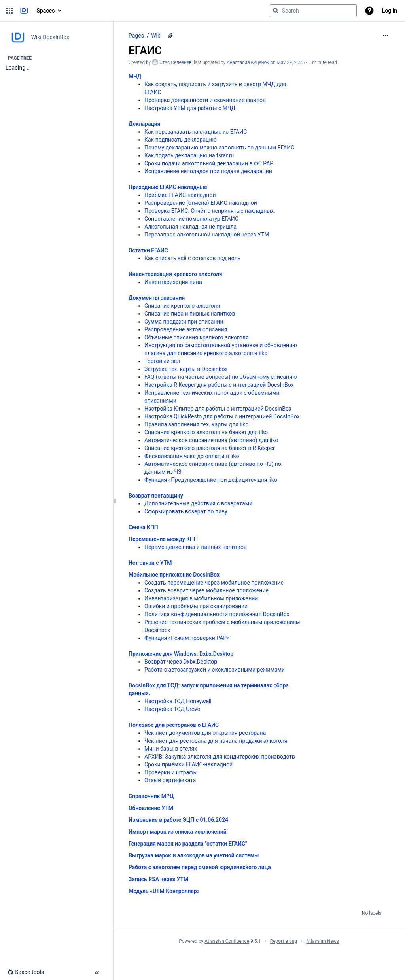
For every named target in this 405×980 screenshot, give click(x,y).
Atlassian (259, 959)
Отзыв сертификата (170, 780)
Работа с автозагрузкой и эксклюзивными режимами (215, 670)
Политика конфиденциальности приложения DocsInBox (217, 614)
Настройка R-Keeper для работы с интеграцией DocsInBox (219, 385)
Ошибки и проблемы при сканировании (196, 606)
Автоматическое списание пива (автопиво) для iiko (211, 440)
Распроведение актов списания (186, 329)
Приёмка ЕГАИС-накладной (180, 195)
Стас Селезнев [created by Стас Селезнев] (176, 62)
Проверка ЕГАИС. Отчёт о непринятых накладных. (210, 211)
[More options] (386, 36)
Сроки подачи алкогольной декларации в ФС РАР (209, 163)
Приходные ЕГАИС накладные (168, 187)
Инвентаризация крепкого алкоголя (175, 274)
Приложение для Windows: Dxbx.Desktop (181, 654)
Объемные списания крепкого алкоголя (197, 337)
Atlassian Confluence (227, 941)
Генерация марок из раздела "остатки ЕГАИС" (188, 844)
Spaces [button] (46, 11)
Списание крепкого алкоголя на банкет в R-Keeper (210, 448)
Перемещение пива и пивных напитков (196, 547)
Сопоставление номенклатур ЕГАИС (191, 219)
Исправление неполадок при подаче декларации (208, 171)
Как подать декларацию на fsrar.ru (189, 155)
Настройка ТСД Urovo (172, 709)
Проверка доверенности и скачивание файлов (205, 100)
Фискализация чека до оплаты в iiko (192, 456)
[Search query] (313, 11)
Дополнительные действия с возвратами (198, 503)
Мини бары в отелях (171, 749)
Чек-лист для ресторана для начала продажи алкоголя (216, 741)
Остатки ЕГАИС (148, 250)
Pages (136, 36)
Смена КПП (143, 527)
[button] (9, 11)
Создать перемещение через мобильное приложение (214, 583)
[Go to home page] (24, 11)
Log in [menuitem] (390, 11)
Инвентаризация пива (173, 282)
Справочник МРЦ (151, 796)
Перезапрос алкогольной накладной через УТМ (207, 235)
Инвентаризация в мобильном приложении (201, 598)
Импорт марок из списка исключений (178, 832)
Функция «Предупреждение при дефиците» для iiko (211, 480)
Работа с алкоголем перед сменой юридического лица (200, 867)
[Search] (276, 11)
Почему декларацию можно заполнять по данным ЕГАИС (219, 148)
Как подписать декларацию (181, 140)
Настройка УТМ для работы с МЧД (190, 108)
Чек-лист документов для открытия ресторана (205, 733)
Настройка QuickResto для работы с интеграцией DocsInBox (222, 416)
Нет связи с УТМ (150, 563)
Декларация (145, 124)
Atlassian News (323, 941)
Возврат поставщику (156, 496)
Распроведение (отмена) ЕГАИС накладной (201, 203)
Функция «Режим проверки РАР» (187, 638)
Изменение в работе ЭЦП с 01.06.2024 (178, 820)
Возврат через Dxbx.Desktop (181, 662)
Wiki (156, 36)
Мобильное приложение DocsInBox (174, 575)
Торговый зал (162, 361)
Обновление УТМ (151, 808)
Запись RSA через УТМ (158, 879)
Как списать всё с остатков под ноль (192, 258)
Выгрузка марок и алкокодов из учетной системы (194, 855)
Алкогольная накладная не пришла (190, 227)
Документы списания (157, 298)
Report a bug (284, 941)
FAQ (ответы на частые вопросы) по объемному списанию (221, 377)
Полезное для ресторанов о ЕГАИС (174, 725)
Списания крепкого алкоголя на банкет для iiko (206, 432)
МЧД (135, 76)
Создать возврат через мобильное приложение (206, 590)
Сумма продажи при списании (184, 322)
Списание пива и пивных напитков (190, 314)
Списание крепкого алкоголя (182, 306)
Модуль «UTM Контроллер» (164, 891)
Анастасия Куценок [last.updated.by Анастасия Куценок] (248, 62)
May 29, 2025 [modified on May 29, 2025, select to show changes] (291, 62)
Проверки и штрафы (171, 772)
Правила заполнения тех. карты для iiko (196, 424)
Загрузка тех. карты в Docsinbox (186, 369)
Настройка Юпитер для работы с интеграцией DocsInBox (218, 409)
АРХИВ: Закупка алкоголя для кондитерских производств (220, 757)
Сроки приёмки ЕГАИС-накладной (188, 764)
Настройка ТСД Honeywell (178, 701)
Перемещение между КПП (163, 539)
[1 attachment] (170, 36)
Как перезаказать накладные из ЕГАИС (196, 132)
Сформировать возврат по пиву (186, 511)
